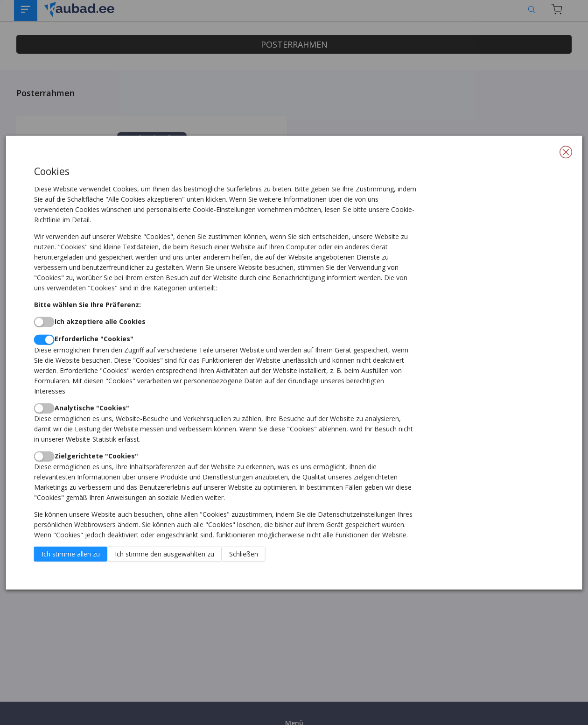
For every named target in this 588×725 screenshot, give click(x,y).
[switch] (44, 322)
